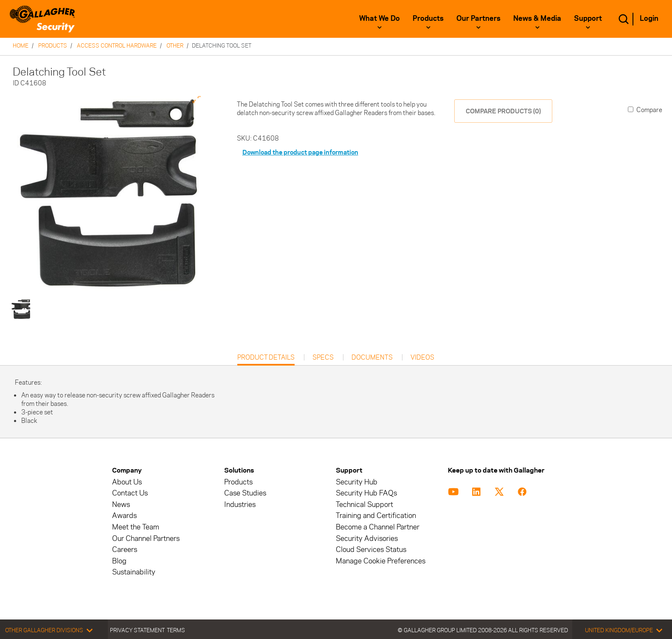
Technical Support (364, 505)
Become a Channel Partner (378, 527)
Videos (422, 358)
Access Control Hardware (117, 45)
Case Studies (245, 493)
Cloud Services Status (371, 550)
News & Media (537, 18)
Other (175, 45)
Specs (323, 358)
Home (21, 45)
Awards (124, 516)
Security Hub (357, 482)
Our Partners (478, 18)
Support (588, 18)
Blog (119, 561)
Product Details (266, 359)
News (121, 505)
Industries (240, 505)
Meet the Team (136, 527)
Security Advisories (367, 539)
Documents (372, 358)
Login (649, 18)
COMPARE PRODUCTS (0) (503, 111)
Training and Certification (376, 516)
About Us (127, 482)
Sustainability (134, 572)
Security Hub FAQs (366, 493)
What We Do (380, 18)
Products (428, 18)
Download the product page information (300, 152)
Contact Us (130, 493)
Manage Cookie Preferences (381, 561)
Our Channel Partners (146, 539)
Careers (125, 550)
